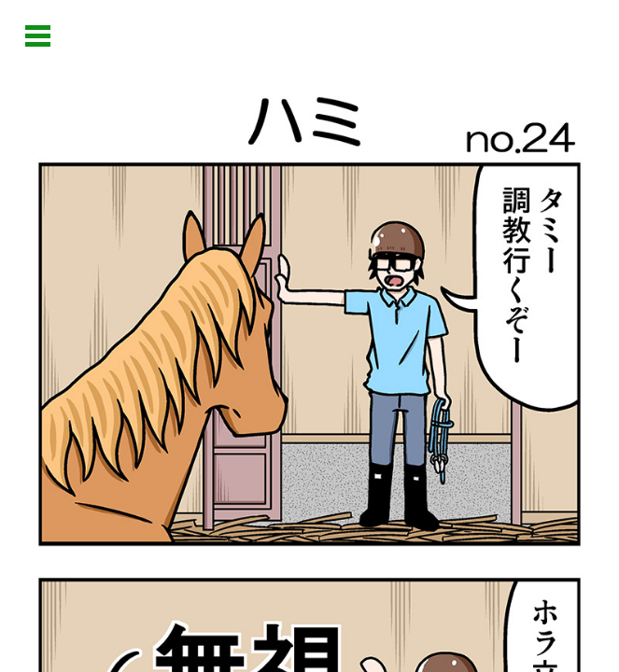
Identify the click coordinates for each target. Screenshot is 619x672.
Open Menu (38, 36)
